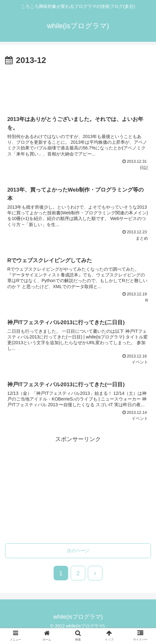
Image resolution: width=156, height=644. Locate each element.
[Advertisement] (78, 86)
